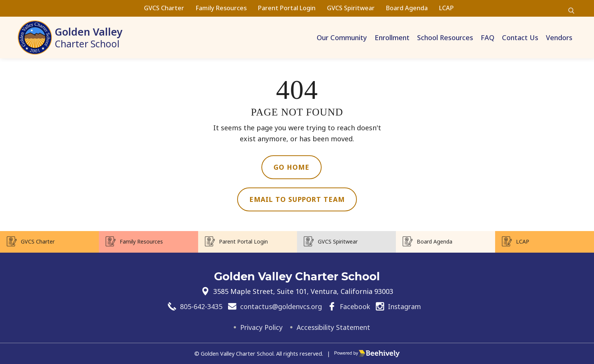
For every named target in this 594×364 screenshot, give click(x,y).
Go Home (292, 167)
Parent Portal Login (287, 8)
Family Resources (221, 8)
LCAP (446, 8)
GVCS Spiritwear (351, 8)
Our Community (342, 37)
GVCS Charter (164, 8)
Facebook (355, 306)
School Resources (445, 37)
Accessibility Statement (334, 327)
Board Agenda (407, 8)
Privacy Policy (259, 327)
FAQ (488, 37)
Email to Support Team (297, 200)
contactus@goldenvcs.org (280, 306)
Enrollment (392, 37)
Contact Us (520, 37)
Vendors (559, 37)
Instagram (406, 306)
